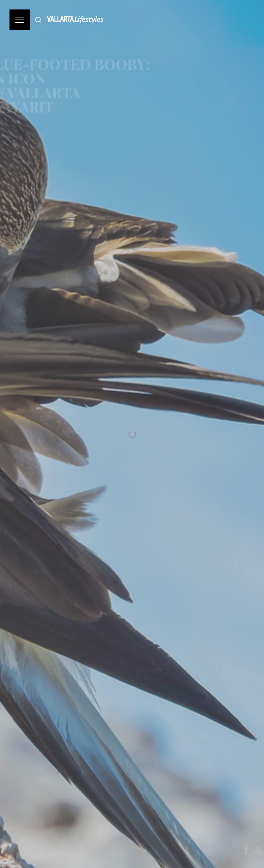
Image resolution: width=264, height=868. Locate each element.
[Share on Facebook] (250, 849)
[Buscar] (38, 20)
